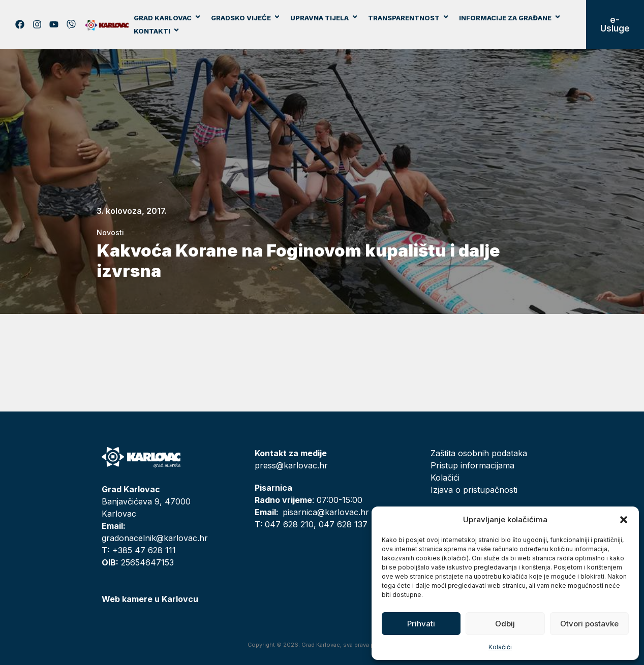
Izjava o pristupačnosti (474, 490)
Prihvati (421, 624)
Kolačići (500, 647)
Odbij (505, 624)
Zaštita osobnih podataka (479, 453)
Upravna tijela (324, 18)
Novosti (110, 232)
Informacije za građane (510, 18)
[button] (624, 520)
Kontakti (157, 31)
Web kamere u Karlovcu (150, 599)
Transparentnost (409, 18)
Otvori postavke (589, 624)
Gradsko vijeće (246, 18)
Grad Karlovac (167, 18)
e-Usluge (615, 24)
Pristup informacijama (472, 465)
